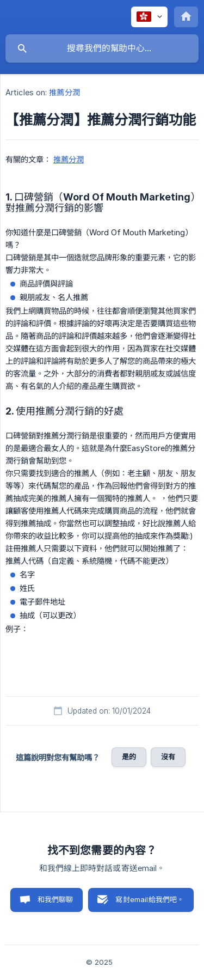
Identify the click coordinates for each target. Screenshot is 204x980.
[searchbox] (102, 48)
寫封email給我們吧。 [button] (150, 899)
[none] (149, 17)
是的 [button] (129, 757)
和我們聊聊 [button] (55, 899)
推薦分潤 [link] (64, 92)
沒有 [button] (168, 757)
